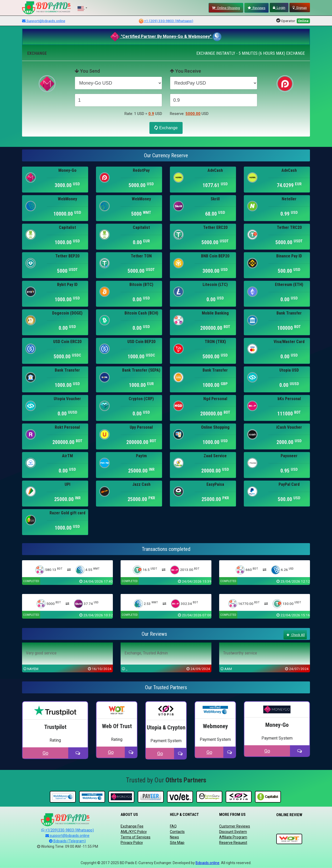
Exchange (166, 128)
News (174, 837)
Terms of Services (136, 837)
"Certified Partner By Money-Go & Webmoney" (161, 36)
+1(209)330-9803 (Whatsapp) (68, 830)
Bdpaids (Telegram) (67, 841)
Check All (295, 635)
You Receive (185, 71)
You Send (87, 71)
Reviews (257, 8)
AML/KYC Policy (134, 832)
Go (45, 753)
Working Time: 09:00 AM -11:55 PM (68, 846)
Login (279, 8)
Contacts (177, 832)
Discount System (233, 832)
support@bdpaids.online (67, 836)
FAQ (173, 826)
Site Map (177, 843)
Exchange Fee (132, 826)
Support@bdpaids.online (44, 21)
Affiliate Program (233, 837)
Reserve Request (233, 843)
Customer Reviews (235, 826)
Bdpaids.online (208, 863)
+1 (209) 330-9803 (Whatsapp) (166, 21)
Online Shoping (226, 8)
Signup (300, 8)
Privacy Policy (132, 843)
